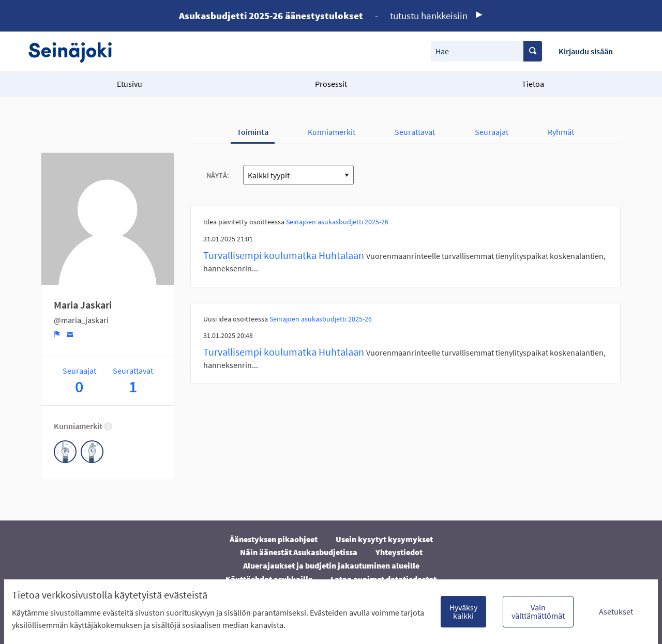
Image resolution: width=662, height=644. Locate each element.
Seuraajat (492, 132)
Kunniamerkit (332, 132)
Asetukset (616, 611)
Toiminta (253, 132)
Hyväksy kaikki (463, 611)
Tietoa (533, 84)
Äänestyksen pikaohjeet (274, 539)
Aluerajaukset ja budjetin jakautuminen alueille (331, 565)
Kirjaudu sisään (586, 51)
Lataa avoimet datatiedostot (383, 579)
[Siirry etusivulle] (75, 51)
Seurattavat (415, 132)
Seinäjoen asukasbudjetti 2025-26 (337, 222)
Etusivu (130, 84)
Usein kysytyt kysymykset (384, 539)
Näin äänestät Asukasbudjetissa (299, 552)
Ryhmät (561, 132)
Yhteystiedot (399, 552)
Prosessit (331, 84)
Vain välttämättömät (538, 611)
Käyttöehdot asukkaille (269, 579)
